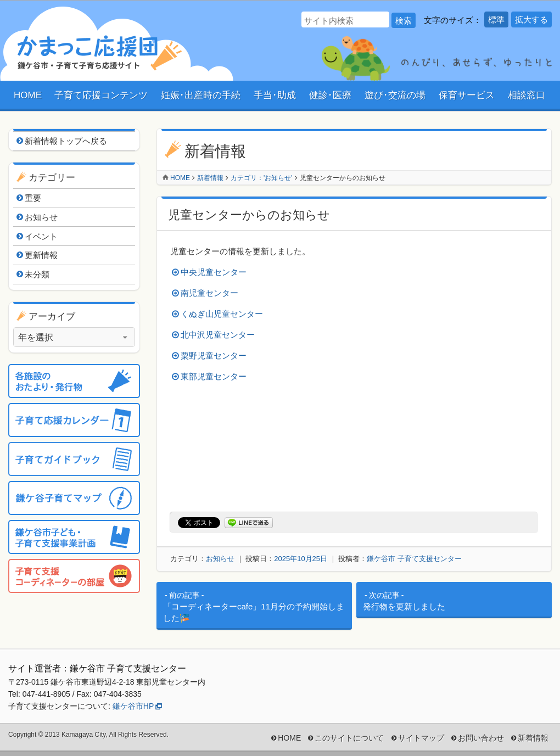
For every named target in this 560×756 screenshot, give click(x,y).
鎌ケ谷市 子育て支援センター (414, 559)
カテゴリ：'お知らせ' (262, 178)
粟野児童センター (214, 355)
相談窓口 (527, 95)
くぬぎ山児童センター (222, 314)
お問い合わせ (481, 738)
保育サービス (467, 95)
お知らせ (220, 559)
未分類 (37, 274)
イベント (41, 236)
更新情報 (41, 255)
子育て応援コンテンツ (101, 95)
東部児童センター (214, 376)
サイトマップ (421, 738)
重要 (33, 198)
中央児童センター (214, 272)
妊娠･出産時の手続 (201, 95)
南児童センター (209, 293)
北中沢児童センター (218, 335)
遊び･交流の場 (395, 95)
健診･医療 (330, 95)
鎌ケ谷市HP (133, 706)
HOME (28, 95)
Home (180, 178)
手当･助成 (275, 95)
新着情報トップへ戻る (66, 141)
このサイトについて (349, 738)
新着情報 (210, 178)
